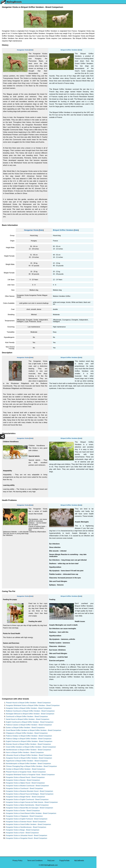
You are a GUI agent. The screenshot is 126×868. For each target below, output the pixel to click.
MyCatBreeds (79, 861)
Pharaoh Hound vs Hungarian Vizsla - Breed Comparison (26, 772)
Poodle (100, 103)
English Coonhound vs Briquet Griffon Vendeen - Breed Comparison (30, 722)
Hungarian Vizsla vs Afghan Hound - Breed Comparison (25, 783)
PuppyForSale (64, 861)
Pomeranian (102, 41)
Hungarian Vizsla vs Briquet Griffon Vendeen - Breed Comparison (29, 708)
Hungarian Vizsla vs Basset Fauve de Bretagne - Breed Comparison (30, 794)
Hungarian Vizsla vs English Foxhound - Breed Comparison (27, 819)
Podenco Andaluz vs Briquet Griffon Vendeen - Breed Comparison (29, 736)
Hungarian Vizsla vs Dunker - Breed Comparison (23, 811)
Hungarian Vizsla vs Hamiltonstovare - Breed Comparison (26, 827)
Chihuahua (102, 70)
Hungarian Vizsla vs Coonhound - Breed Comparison (24, 788)
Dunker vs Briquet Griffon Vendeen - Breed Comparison (25, 728)
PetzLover (51, 861)
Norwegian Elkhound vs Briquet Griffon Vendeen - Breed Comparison (30, 714)
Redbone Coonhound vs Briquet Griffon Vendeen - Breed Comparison (30, 711)
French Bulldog (103, 45)
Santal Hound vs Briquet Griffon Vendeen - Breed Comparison (28, 719)
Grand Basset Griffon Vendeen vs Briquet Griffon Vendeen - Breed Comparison (34, 730)
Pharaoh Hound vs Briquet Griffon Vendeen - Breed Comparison (28, 703)
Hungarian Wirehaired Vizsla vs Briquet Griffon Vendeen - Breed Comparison (33, 705)
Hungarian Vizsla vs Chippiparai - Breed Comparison (24, 816)
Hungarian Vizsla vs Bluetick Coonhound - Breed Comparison (27, 786)
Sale (31, 50)
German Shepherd (104, 58)
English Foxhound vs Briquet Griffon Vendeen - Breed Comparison (29, 741)
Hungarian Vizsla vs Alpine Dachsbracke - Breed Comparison (27, 805)
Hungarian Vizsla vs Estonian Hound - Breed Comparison (26, 822)
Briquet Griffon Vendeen (69, 50)
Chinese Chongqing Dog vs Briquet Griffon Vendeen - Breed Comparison (31, 766)
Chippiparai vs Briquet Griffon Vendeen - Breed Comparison (27, 733)
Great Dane (102, 99)
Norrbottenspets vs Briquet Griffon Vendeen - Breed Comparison (28, 764)
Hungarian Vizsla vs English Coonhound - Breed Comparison (27, 799)
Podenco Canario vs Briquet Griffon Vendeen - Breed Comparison (29, 725)
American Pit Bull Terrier (106, 87)
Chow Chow (102, 95)
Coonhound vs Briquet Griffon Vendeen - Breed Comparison (27, 716)
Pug (99, 53)
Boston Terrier (103, 74)
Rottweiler (101, 66)
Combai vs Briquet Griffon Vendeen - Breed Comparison (25, 769)
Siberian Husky (103, 29)
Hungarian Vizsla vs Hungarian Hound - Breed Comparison (27, 838)
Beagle (100, 91)
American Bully (103, 78)
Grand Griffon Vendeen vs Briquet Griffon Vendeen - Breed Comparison (31, 747)
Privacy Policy (18, 861)
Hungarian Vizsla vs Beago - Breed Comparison (23, 830)
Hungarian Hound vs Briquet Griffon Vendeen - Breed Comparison (29, 758)
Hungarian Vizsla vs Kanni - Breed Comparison (22, 833)
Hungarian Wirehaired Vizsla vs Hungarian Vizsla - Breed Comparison (30, 775)
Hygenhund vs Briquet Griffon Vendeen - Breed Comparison (27, 761)
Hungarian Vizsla (23, 50)
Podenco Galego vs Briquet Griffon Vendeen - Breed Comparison (29, 739)
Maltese (101, 49)
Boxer (100, 82)
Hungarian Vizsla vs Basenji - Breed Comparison (23, 780)
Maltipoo (101, 107)
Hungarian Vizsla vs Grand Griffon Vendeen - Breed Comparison (28, 824)
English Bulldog (103, 37)
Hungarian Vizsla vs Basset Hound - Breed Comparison (25, 777)
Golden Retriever (104, 62)
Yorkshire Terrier (103, 33)
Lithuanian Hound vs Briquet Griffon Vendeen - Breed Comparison (29, 755)
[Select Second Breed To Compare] (111, 15)
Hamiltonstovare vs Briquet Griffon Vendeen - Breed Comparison (28, 750)
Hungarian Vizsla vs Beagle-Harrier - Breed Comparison (25, 797)
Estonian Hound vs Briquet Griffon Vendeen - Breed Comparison (28, 744)
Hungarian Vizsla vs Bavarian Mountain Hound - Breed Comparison (29, 791)
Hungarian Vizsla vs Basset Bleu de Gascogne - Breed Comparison (29, 808)
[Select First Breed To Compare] (111, 11)
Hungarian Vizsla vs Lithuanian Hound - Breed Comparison (27, 835)
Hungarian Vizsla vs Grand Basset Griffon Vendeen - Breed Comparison (31, 813)
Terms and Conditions (35, 861)
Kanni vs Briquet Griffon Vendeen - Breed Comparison (25, 752)
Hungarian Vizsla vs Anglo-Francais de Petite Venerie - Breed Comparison (32, 802)
